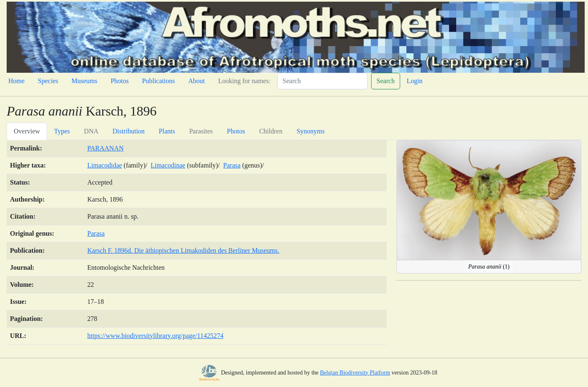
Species (48, 81)
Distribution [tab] (129, 131)
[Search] (322, 81)
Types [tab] (62, 131)
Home (16, 81)
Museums (84, 81)
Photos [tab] (236, 131)
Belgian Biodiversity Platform (355, 373)
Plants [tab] (167, 131)
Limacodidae (105, 165)
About (197, 81)
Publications (159, 81)
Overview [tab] (27, 131)
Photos (120, 81)
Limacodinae (168, 165)
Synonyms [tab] (311, 131)
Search (386, 81)
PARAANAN (105, 148)
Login (415, 81)
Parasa (232, 165)
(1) (489, 267)
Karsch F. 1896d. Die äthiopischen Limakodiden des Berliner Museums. (183, 250)
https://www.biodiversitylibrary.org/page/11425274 (155, 336)
